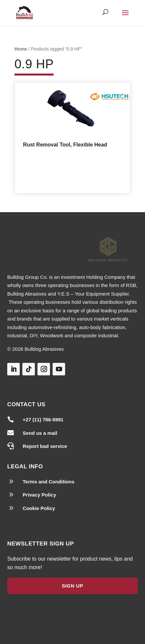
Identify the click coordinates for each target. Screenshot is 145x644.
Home (21, 49)
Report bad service (45, 446)
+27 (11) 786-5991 (43, 420)
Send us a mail (40, 433)
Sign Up (72, 586)
